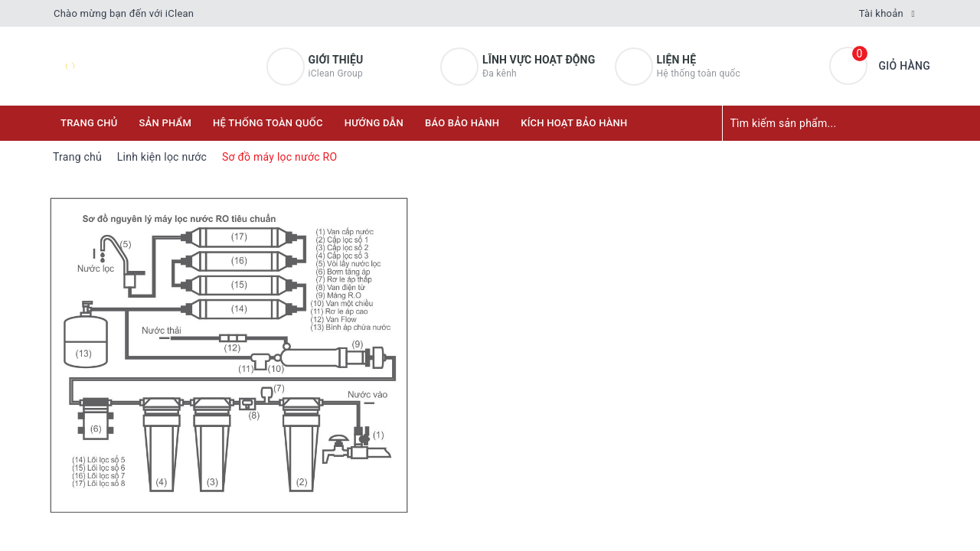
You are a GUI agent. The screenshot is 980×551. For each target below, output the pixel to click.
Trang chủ (89, 123)
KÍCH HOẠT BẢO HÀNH (574, 123)
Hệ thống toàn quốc (268, 123)
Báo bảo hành (462, 123)
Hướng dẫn (374, 123)
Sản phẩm (166, 123)
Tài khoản (881, 13)
